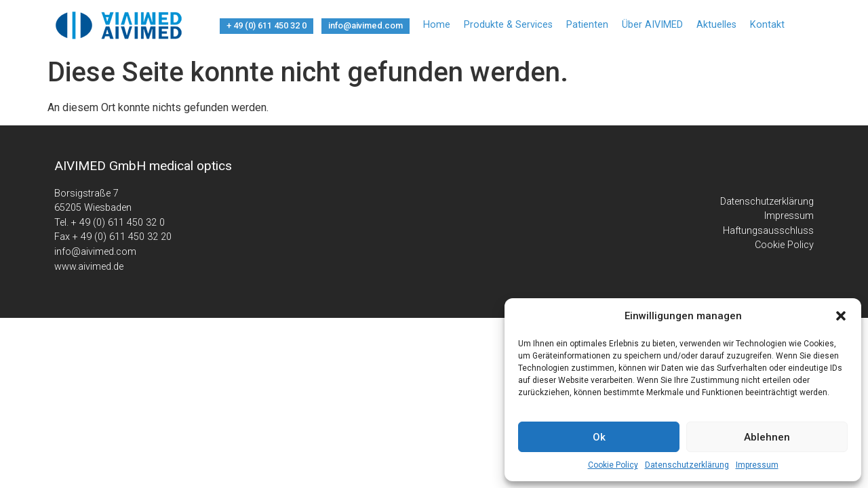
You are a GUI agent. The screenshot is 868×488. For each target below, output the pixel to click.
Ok (599, 437)
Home (437, 25)
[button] (841, 316)
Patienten (587, 25)
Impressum (757, 465)
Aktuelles (716, 25)
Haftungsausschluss (768, 231)
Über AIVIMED (652, 25)
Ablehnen (767, 437)
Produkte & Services (508, 25)
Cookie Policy (613, 465)
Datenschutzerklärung (687, 465)
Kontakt (767, 25)
